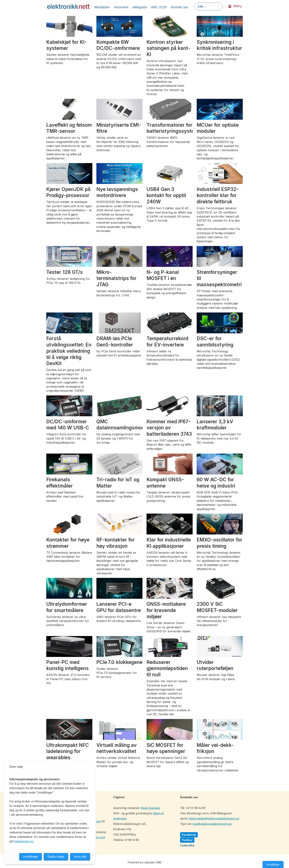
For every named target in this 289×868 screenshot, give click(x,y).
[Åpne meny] (230, 7)
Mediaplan (102, 7)
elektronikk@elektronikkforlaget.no (214, 819)
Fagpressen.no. (24, 841)
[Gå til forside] (68, 6)
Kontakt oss (180, 7)
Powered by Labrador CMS (145, 862)
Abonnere (121, 7)
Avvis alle (80, 857)
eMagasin (140, 7)
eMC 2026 (159, 7)
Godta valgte (56, 857)
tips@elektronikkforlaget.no (212, 824)
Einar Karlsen (150, 808)
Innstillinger (273, 864)
